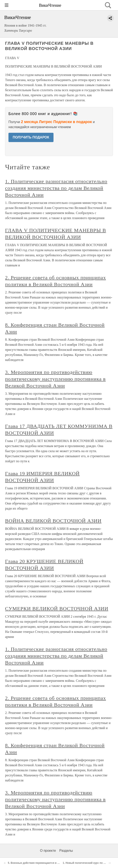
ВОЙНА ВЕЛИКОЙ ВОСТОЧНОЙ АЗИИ (53, 521)
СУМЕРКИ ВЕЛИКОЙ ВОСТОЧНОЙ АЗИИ (57, 609)
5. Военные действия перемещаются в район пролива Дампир (47, 863)
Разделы (66, 851)
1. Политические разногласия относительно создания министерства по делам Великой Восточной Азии (56, 188)
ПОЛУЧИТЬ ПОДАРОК (31, 137)
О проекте (48, 851)
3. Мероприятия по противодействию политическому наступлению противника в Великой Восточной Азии (55, 379)
